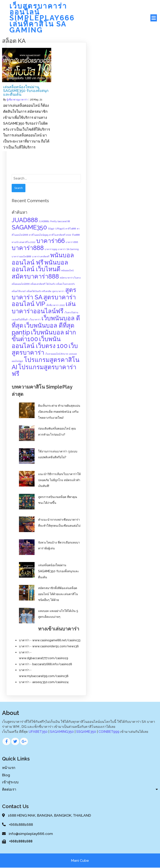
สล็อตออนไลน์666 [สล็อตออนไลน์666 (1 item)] (21, 284)
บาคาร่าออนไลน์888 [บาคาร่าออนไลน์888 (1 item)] (21, 256)
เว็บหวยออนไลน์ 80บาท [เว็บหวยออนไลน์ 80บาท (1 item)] (56, 354)
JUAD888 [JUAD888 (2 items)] (25, 220)
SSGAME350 (86, 731)
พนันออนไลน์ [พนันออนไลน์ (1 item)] (67, 270)
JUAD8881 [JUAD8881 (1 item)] (44, 221)
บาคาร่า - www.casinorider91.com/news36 (49, 646)
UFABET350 (38, 731)
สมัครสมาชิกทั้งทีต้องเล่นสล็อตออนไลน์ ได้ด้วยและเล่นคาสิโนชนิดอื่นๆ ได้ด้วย (58, 594)
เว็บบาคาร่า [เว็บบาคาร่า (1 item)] (35, 319)
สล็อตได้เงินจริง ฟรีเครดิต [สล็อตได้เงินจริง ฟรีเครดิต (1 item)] (39, 291)
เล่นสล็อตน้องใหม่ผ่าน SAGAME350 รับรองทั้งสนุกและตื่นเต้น (59, 571)
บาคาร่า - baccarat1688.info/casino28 (46, 664)
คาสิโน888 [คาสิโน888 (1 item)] (71, 228)
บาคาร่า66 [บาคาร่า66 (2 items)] (51, 241)
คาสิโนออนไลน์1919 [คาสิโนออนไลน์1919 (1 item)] (39, 235)
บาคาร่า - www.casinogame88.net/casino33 (50, 640)
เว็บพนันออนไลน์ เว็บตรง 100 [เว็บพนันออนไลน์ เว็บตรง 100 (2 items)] (40, 342)
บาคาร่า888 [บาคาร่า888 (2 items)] (28, 248)
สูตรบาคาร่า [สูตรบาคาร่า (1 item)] (58, 291)
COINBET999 (109, 731)
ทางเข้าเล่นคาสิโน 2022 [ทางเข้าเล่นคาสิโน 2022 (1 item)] (24, 242)
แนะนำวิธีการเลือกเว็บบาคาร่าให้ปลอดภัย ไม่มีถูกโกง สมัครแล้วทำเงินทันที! (59, 480)
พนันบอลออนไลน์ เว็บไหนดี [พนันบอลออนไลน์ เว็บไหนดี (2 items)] (40, 266)
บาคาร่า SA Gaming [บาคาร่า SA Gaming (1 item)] (68, 249)
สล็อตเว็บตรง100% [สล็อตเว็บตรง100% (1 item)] (65, 284)
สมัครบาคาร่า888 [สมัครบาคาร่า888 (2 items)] (35, 276)
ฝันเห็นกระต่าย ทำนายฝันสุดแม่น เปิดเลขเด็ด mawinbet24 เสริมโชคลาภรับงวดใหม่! (59, 412)
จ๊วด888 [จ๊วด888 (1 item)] (76, 235)
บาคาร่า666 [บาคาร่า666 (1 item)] (72, 242)
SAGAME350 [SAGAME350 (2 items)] (29, 227)
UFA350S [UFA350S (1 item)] (60, 228)
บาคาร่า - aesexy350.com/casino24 (44, 682)
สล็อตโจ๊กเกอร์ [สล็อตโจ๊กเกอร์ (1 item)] (19, 291)
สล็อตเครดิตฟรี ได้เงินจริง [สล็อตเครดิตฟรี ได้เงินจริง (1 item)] (43, 284)
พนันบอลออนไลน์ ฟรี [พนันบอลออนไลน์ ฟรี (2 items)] (43, 259)
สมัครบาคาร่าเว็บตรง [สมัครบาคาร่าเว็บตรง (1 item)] (70, 277)
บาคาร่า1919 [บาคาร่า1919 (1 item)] (51, 249)
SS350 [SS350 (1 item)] (51, 228)
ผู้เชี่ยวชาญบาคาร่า (17, 99)
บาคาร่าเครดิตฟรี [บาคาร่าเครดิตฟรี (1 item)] (41, 256)
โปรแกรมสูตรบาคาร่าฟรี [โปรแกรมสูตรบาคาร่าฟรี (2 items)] (44, 370)
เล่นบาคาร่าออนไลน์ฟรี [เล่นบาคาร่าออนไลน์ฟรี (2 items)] (44, 307)
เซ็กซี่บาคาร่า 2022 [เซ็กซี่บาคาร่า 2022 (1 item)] (55, 305)
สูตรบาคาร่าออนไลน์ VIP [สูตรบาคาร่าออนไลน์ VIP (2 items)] (44, 300)
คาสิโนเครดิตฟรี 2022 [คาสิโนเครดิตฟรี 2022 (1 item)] (60, 235)
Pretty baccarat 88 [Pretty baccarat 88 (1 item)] (60, 221)
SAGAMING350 (62, 731)
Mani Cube (80, 861)
